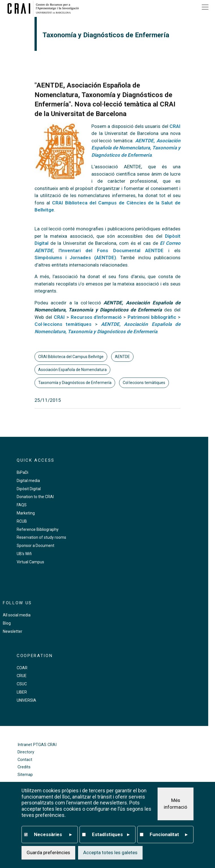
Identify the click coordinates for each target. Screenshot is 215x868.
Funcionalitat (169, 835)
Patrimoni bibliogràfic (153, 317)
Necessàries (53, 835)
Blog (7, 623)
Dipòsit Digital (29, 489)
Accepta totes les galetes (110, 853)
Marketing (26, 513)
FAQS (22, 505)
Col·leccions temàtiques (144, 383)
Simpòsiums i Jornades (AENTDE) (75, 258)
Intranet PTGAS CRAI (37, 745)
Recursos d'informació (96, 317)
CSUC (22, 684)
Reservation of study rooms (41, 537)
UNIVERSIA (26, 700)
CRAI (175, 126)
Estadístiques (111, 835)
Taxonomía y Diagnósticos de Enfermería (75, 383)
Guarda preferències (48, 853)
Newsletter (13, 631)
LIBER (22, 692)
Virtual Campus (30, 562)
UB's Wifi (24, 554)
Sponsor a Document (36, 546)
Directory (26, 752)
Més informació (176, 804)
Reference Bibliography (38, 529)
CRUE (22, 676)
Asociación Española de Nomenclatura (72, 370)
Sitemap (25, 775)
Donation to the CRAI (35, 497)
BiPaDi (22, 472)
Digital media (28, 481)
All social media (17, 615)
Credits (24, 767)
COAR (22, 668)
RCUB (22, 521)
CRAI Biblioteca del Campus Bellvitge (71, 357)
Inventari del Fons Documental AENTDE (112, 250)
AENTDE (122, 357)
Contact (25, 760)
